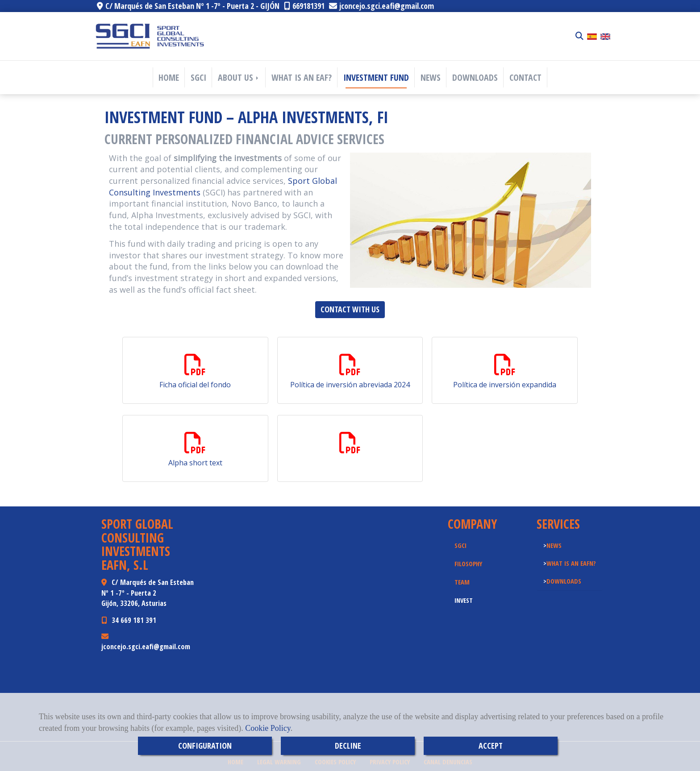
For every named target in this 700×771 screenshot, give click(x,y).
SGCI (198, 77)
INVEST (464, 600)
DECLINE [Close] (348, 746)
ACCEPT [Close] (491, 746)
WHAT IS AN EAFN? (571, 563)
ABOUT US (239, 77)
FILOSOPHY (468, 564)
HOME (169, 77)
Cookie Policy (268, 728)
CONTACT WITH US (350, 309)
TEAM (462, 582)
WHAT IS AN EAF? (302, 77)
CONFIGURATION (205, 746)
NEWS (431, 77)
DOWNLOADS (475, 77)
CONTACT (525, 77)
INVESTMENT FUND (376, 77)
